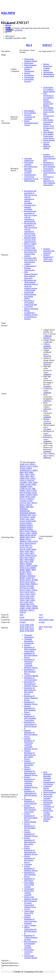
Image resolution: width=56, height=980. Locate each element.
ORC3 (22, 553)
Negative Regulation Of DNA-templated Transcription (49, 182)
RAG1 (27, 568)
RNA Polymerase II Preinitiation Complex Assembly (31, 945)
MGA (33, 537)
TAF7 (22, 602)
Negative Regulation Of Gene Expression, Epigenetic (31, 920)
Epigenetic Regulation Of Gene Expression (30, 801)
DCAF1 (28, 489)
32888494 (47, 374)
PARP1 (22, 555)
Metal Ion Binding (47, 147)
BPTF (27, 472)
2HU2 (41, 627)
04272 (41, 617)
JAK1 (28, 519)
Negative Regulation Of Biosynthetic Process (29, 764)
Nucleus (27, 73)
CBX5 (27, 476)
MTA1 (36, 541)
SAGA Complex (30, 925)
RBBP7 (28, 570)
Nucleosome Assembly (29, 164)
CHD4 (35, 482)
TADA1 (28, 590)
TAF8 (26, 602)
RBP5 (34, 570)
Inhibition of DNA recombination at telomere (31, 317)
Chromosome (29, 77)
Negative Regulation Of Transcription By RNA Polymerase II (49, 158)
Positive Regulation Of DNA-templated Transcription (30, 809)
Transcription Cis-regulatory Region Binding (49, 89)
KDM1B (23, 525)
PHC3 (27, 558)
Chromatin (28, 864)
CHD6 (22, 484)
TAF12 (22, 594)
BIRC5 (35, 470)
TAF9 (31, 602)
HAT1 (29, 503)
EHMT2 (29, 495)
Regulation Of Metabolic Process (31, 703)
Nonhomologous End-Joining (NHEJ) (30, 296)
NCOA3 (29, 547)
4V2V (31, 627)
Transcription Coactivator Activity (29, 952)
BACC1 (29, 470)
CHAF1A (23, 480)
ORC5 (32, 553)
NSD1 (22, 551)
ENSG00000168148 (27, 620)
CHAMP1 (23, 482)
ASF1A (29, 466)
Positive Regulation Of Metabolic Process (31, 868)
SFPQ (22, 582)
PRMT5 (29, 566)
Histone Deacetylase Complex (48, 66)
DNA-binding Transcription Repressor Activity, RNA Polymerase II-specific (49, 125)
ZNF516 (23, 612)
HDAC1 (34, 503)
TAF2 (28, 596)
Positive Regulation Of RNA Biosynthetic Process (31, 817)
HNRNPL (32, 513)
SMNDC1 (34, 584)
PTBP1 (35, 566)
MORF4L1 (24, 541)
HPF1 (30, 515)
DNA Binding (29, 111)
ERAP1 (28, 497)
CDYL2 (33, 478)
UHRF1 (23, 608)
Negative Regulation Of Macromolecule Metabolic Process (31, 772)
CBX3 (32, 474)
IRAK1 (27, 517)
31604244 (47, 423)
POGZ (27, 562)
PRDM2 (29, 564)
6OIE (27, 629)
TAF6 (27, 600)
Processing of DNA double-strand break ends (31, 303)
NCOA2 (23, 547)
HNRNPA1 (24, 509)
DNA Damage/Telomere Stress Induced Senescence (31, 275)
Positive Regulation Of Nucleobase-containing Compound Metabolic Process (31, 782)
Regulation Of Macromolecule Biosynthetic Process (30, 691)
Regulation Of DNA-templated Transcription (49, 167)
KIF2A (22, 531)
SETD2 (22, 580)
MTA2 (22, 543)
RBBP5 (22, 570)
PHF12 (32, 558)
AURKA (29, 468)
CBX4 (22, 476)
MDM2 (22, 537)
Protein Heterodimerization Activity (31, 123)
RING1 (29, 572)
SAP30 (28, 578)
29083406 (48, 336)
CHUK (27, 484)
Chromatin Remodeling (29, 640)
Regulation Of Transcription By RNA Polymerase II (31, 725)
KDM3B (23, 527)
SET (33, 578)
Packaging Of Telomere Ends (30, 247)
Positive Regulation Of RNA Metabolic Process (30, 827)
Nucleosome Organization (48, 801)
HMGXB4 (30, 507)
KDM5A (30, 527)
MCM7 (34, 535)
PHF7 (22, 560)
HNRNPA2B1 (25, 511)
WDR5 (28, 608)
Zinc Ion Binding (46, 143)
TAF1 (22, 592)
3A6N (22, 627)
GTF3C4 (23, 503)
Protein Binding (30, 113)
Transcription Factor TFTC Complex (29, 913)
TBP (27, 604)
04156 (22, 617)
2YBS (32, 625)
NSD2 (27, 551)
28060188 (47, 458)
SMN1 (28, 584)
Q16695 (23, 622)
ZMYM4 (35, 608)
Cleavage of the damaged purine (30, 237)
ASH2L (35, 466)
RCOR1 (23, 572)
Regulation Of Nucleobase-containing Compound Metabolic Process (31, 663)
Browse (8, 25)
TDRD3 (23, 606)
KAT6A (22, 523)
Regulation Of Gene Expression (30, 679)
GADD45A (30, 499)
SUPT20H (30, 586)
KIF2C (28, 531)
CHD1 (30, 482)
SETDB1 (35, 580)
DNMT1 (23, 491)
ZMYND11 (24, 610)
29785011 (47, 338)
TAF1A (22, 596)
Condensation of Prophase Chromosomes (30, 268)
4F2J (50, 627)
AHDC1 (32, 464)
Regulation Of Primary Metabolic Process (31, 698)
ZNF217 (47, 45)
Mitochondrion (49, 74)
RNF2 (29, 574)
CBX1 (22, 474)
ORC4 (27, 553)
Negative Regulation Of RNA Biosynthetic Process (31, 734)
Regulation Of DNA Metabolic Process (30, 875)
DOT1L (29, 491)
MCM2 (28, 535)
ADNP (22, 464)
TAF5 (32, 598)
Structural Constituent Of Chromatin (30, 117)
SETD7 (28, 580)
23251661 (47, 429)
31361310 (48, 342)
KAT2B (29, 521)
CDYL (27, 478)
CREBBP (23, 487)
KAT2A (22, 521)
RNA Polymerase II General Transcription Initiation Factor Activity (31, 905)
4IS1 (40, 629)
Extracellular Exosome (29, 80)
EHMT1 (23, 495)
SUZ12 (22, 590)
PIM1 (22, 562)
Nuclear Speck (49, 76)
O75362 (42, 622)
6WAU (22, 631)
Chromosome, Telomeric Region (31, 60)
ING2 (34, 515)
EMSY (35, 495)
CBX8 (22, 478)
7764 (41, 615)
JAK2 (32, 519)
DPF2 (35, 491)
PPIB (31, 562)
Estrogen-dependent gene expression (49, 251)
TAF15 (33, 594)
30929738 (47, 348)
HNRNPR (23, 515)
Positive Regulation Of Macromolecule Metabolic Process (31, 851)
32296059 (47, 346)
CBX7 (32, 476)
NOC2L (23, 549)
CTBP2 (22, 489)
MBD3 (22, 535)
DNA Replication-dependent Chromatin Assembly (31, 170)
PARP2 (28, 555)
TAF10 (27, 592)
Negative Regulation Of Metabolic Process (31, 834)
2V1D (22, 625)
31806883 (47, 452)
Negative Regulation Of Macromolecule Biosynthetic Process (30, 755)
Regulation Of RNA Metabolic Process (30, 672)
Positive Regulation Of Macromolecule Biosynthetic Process (30, 842)
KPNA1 (23, 533)
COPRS (33, 484)
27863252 (47, 401)
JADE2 (33, 517)
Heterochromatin (30, 65)
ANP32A (23, 466)
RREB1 (22, 578)
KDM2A (30, 525)
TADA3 (34, 590)
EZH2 (33, 497)
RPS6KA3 (24, 576)
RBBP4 (33, 568)
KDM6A (30, 529)
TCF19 (32, 604)
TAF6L (32, 600)
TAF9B (22, 604)
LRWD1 (34, 533)
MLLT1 (28, 539)
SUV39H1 (31, 588)
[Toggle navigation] (2, 20)
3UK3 (46, 627)
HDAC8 (29, 505)
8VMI (27, 631)
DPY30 (22, 493)
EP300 (22, 497)
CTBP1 (30, 487)
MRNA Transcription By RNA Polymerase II (31, 930)
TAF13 (28, 594)
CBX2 (27, 474)
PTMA (22, 568)
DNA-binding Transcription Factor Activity (49, 136)
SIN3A (33, 582)
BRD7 (32, 472)
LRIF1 (28, 533)
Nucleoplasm (29, 75)
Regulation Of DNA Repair (29, 880)
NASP (22, 545)
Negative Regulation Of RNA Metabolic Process (30, 709)
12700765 (18, 30)
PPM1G (23, 564)
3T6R (27, 627)
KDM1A (29, 523)
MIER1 (22, 539)
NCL (31, 545)
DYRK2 (29, 493)
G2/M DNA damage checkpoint (31, 308)
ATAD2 (22, 468)
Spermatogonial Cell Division (30, 176)
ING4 (22, 517)
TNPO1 (29, 606)
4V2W (22, 629)
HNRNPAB (24, 513)
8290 (21, 615)
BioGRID (9, 38)
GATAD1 (23, 501)
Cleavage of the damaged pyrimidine (30, 207)
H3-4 (29, 45)
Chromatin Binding (31, 676)
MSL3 (30, 541)
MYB (27, 543)
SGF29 (27, 582)
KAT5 (34, 521)
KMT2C (34, 531)
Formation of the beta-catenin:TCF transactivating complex (31, 253)
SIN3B (22, 584)
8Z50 (32, 631)
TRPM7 (35, 606)
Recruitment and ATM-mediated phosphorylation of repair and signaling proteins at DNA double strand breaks (31, 286)
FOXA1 (23, 499)
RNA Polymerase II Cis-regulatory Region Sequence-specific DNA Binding (49, 100)
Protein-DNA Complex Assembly (29, 893)
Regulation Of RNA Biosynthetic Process (31, 655)
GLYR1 (30, 501)
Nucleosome (29, 63)
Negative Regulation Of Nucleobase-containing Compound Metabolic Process (31, 744)
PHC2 (22, 558)
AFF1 (27, 464)
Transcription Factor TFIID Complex (29, 885)
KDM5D (23, 529)
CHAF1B (30, 480)
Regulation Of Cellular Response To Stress (31, 937)
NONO (29, 549)
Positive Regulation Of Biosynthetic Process (29, 859)
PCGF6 (34, 555)
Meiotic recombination (29, 312)
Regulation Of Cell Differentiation (31, 180)
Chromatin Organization (29, 159)
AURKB (23, 470)
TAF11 (32, 592)
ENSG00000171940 (46, 620)
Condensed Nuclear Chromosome (29, 69)
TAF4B (27, 598)
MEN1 (28, 537)
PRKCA (23, 566)
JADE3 (22, 519)
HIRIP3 (22, 507)
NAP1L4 (33, 543)
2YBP (27, 625)
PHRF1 (32, 560)
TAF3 (32, 596)
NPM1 (34, 549)
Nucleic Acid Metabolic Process (31, 898)
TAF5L (22, 600)
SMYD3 (23, 586)
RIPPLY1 (23, 574)
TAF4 (22, 598)
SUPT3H (23, 588)
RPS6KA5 (32, 576)
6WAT (32, 629)
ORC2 (32, 551)
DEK (34, 489)
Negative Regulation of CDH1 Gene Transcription (48, 258)
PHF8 (26, 560)
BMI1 (22, 472)
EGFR (34, 493)
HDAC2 (23, 505)
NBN (27, 545)
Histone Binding (30, 822)
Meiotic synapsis (30, 244)
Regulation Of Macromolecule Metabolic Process (31, 684)
